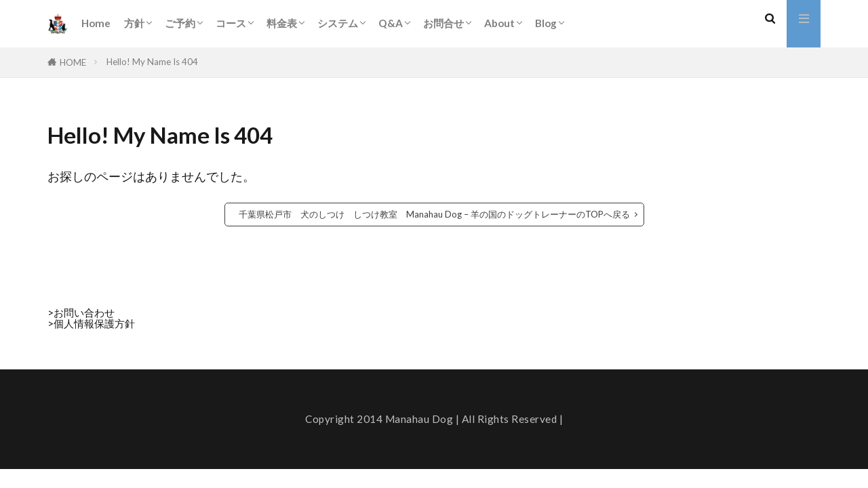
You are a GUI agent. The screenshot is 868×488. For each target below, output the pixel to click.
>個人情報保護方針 (91, 323)
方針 (134, 23)
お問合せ (443, 23)
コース (231, 23)
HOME (73, 62)
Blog (546, 23)
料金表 (282, 23)
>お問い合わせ (81, 312)
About (499, 23)
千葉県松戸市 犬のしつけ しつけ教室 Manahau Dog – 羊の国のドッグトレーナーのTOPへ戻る (434, 214)
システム (338, 23)
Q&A (391, 23)
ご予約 (180, 23)
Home (96, 23)
